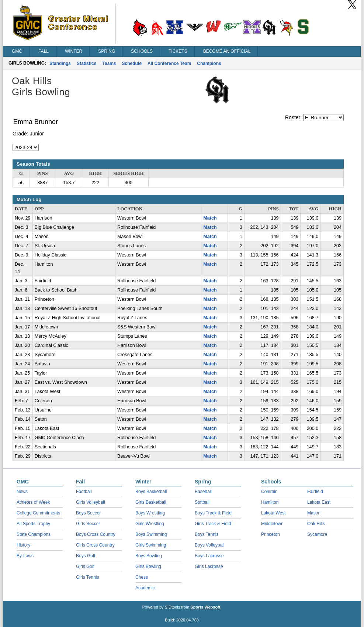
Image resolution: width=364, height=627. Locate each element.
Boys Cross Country (96, 534)
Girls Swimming (151, 545)
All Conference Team (169, 63)
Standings (60, 63)
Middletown (272, 524)
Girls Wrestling (150, 524)
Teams (109, 63)
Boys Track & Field (213, 513)
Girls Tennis (87, 577)
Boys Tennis (207, 534)
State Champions (34, 534)
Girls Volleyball (91, 502)
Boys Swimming (151, 534)
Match (210, 218)
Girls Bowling (148, 566)
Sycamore (317, 534)
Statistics (86, 63)
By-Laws (25, 556)
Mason (314, 513)
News (22, 492)
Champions (209, 63)
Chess (142, 577)
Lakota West (273, 513)
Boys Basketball (151, 492)
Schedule (132, 63)
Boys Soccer (88, 513)
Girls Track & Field (213, 524)
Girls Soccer (88, 524)
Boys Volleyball (210, 545)
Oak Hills (316, 524)
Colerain (269, 492)
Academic (145, 588)
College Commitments (38, 513)
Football (84, 492)
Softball (202, 502)
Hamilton (270, 502)
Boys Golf (86, 556)
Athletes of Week (33, 502)
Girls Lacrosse (209, 566)
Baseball (203, 492)
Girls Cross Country (95, 545)
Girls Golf (85, 566)
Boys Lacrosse (209, 556)
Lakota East (319, 502)
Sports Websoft (205, 607)
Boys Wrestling (150, 513)
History (23, 545)
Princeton (271, 534)
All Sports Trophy (33, 524)
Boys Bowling (149, 556)
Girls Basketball (151, 502)
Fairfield (315, 492)
